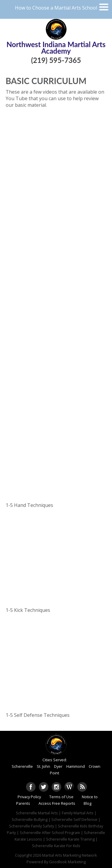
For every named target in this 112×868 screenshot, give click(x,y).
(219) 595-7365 (56, 60)
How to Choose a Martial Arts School (56, 8)
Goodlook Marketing (67, 862)
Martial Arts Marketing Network (70, 855)
